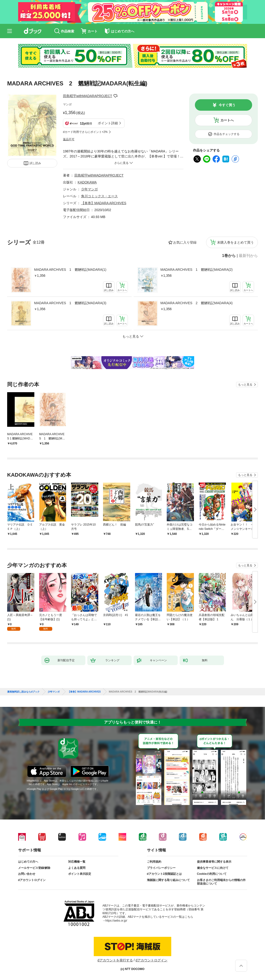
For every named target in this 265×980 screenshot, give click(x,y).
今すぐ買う (227, 105)
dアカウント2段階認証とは (164, 874)
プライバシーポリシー (161, 868)
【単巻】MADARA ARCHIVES (104, 203)
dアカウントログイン (32, 880)
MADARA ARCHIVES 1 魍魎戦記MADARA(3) (70, 303)
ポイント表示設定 (80, 874)
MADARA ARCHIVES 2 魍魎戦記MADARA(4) (197, 303)
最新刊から (248, 256)
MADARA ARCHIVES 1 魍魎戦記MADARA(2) (197, 270)
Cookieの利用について (212, 874)
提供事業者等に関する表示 (214, 862)
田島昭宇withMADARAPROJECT (88, 96)
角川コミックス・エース (99, 196)
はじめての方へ (28, 862)
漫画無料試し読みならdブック (23, 692)
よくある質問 (77, 868)
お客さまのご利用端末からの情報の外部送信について (221, 882)
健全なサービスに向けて (213, 868)
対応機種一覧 (77, 862)
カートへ (227, 120)
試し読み (35, 163)
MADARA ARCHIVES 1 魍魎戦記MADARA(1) (70, 270)
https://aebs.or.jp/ (116, 921)
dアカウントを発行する (115, 960)
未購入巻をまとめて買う (235, 242)
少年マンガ (89, 189)
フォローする (115, 96)
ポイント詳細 (108, 123)
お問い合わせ (27, 874)
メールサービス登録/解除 (34, 868)
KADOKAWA (87, 182)
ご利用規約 (154, 862)
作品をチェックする (227, 134)
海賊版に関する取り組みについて (168, 880)
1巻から (229, 256)
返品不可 (69, 139)
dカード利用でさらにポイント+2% (85, 132)
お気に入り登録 (185, 242)
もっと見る (245, 385)
